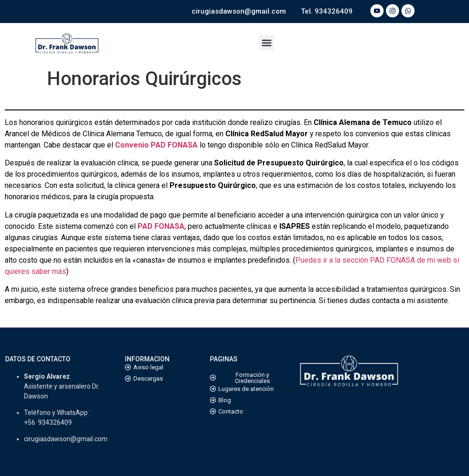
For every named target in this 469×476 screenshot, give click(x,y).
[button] (266, 43)
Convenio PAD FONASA (156, 145)
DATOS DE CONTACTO (38, 359)
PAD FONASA (161, 226)
